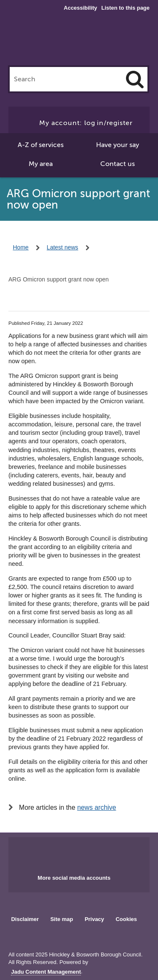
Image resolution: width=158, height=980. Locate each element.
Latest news (63, 247)
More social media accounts (74, 878)
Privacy (94, 919)
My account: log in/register (86, 123)
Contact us (118, 164)
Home (21, 247)
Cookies (126, 919)
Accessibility (80, 8)
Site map (62, 919)
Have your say (118, 145)
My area (41, 164)
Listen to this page (126, 8)
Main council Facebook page (62, 853)
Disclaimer (25, 919)
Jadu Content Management (46, 972)
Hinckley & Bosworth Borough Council (79, 41)
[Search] (135, 79)
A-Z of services (41, 145)
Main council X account (89, 853)
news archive (96, 807)
